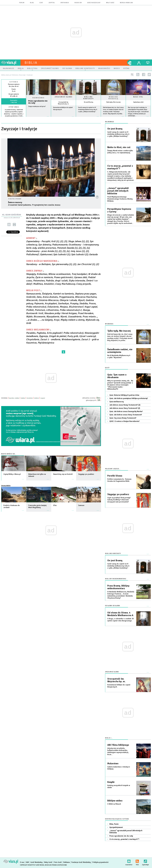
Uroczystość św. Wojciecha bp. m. (64, 103)
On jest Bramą (88, 102)
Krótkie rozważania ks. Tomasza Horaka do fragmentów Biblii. (119, 480)
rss (138, 75)
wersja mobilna (126, 3)
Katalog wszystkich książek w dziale (119, 786)
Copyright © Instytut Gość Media (32, 865)
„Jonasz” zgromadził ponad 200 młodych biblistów (118, 191)
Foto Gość (58, 862)
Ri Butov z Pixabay (15, 199)
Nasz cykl (138, 97)
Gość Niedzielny (94, 3)
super (43, 398)
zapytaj (52, 3)
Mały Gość (110, 3)
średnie (30, 398)
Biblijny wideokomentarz (116, 579)
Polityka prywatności (100, 862)
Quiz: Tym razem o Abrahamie (117, 376)
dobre (37, 398)
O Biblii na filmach (114, 804)
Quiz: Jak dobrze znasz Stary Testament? (126, 415)
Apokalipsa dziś (138, 102)
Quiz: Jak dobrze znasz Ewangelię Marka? (126, 411)
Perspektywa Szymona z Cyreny (119, 210)
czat (41, 3)
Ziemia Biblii (6, 486)
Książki (111, 782)
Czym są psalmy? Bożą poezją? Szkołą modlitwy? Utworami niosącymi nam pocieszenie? (119, 500)
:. (63, 277)
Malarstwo (113, 764)
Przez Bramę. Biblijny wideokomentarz (118, 587)
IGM (27, 862)
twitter (149, 75)
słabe (23, 398)
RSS (137, 861)
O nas (22, 862)
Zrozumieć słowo (64, 97)
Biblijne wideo (115, 801)
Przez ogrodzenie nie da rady (38, 102)
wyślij (9, 225)
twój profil (139, 63)
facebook (144, 75)
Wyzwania (109, 324)
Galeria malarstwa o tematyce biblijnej (119, 768)
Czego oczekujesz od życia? (37, 106)
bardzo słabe (14, 398)
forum (22, 3)
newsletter (129, 861)
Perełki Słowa (115, 476)
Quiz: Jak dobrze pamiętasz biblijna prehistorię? (129, 398)
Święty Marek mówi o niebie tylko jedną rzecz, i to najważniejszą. (120, 152)
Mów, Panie (114, 824)
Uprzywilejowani (116, 827)
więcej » (14, 118)
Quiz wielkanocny (117, 402)
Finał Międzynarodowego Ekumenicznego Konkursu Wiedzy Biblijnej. (120, 199)
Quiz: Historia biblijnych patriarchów (124, 395)
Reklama (67, 862)
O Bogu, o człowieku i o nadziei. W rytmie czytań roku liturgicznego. (120, 620)
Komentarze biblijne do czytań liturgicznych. (119, 686)
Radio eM (78, 3)
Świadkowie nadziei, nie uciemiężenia (120, 351)
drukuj (14, 225)
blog (32, 3)
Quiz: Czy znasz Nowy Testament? (123, 418)
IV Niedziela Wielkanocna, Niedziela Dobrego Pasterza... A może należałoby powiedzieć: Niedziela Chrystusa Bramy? (121, 595)
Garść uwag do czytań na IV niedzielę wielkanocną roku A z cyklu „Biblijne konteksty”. (88, 110)
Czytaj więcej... (39, 118)
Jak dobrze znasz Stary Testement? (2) (125, 408)
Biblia (31, 63)
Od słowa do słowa (113, 606)
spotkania (65, 3)
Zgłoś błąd (145, 861)
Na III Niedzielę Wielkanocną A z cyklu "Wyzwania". (119, 356)
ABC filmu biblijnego (118, 745)
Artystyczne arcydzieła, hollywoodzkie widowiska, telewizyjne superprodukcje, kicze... (118, 751)
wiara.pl (11, 63)
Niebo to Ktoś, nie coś (119, 147)
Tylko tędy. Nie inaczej (113, 102)
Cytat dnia (14, 107)
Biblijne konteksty (88, 98)
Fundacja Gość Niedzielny (81, 862)
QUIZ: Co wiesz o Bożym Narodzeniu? (124, 421)
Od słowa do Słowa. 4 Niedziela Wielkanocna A (120, 614)
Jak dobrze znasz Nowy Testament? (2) (125, 405)
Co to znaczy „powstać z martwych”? (120, 167)
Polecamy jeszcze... (113, 469)
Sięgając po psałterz (118, 494)
